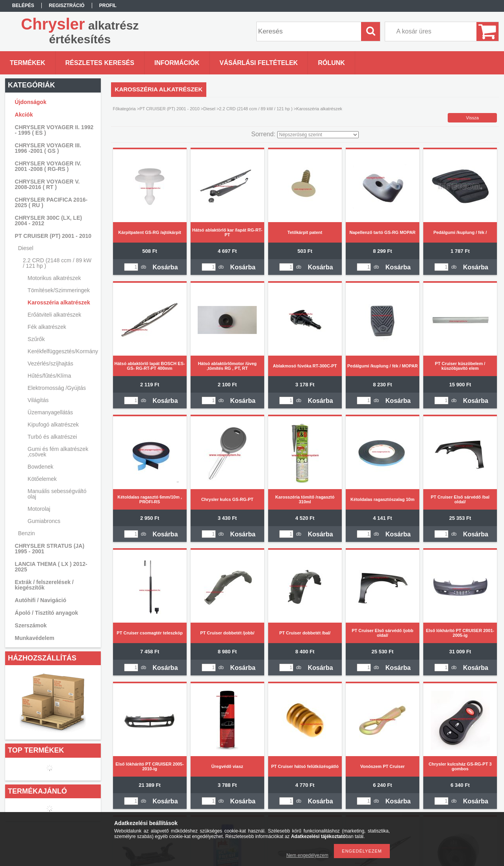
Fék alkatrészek (47, 327)
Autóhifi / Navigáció (41, 600)
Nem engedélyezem (307, 855)
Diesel (209, 109)
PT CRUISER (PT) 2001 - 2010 (170, 109)
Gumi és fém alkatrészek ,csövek (58, 452)
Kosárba (165, 267)
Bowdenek (40, 467)
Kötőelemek (42, 479)
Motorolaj (39, 509)
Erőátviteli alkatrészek (54, 315)
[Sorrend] (318, 135)
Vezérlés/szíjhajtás (50, 363)
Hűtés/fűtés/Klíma (49, 376)
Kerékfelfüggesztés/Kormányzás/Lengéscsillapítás (62, 351)
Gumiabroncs (44, 521)
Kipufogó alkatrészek (53, 425)
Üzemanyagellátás (50, 412)
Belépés (23, 6)
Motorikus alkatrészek (54, 278)
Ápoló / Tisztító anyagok (47, 613)
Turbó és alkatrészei (52, 437)
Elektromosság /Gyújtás (57, 388)
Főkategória (124, 109)
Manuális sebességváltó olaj (57, 494)
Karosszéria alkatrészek (59, 302)
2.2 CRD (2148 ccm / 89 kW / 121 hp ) (256, 109)
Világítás (38, 400)
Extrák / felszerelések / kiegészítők (44, 585)
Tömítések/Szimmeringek (59, 290)
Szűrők (36, 339)
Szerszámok (31, 625)
